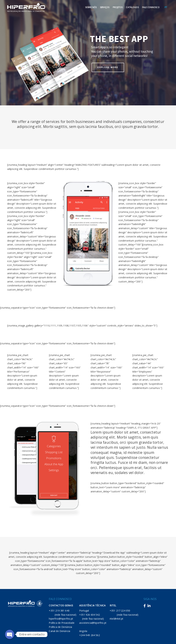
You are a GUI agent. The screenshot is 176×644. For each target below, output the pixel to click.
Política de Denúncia (60, 627)
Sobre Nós (91, 7)
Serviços (105, 7)
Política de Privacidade (62, 623)
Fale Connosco (151, 7)
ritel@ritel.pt (116, 619)
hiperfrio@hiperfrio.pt (61, 619)
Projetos (118, 7)
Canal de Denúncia (59, 631)
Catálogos (132, 7)
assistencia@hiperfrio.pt (93, 623)
